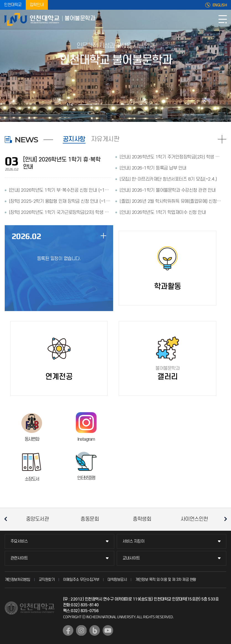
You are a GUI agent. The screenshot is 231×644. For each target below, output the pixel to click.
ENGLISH (220, 5)
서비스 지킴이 (133, 541)
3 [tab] (113, 105)
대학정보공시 (117, 580)
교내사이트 (131, 558)
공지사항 (74, 139)
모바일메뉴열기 (223, 19)
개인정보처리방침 (17, 580)
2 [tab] (99, 105)
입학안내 (37, 5)
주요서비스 (19, 541)
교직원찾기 (47, 580)
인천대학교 (13, 5)
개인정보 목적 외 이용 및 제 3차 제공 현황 (166, 580)
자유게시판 (105, 139)
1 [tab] (85, 105)
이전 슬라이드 (143, 104)
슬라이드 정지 (149, 104)
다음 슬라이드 (155, 104)
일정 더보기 (103, 236)
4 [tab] (127, 105)
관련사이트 (19, 558)
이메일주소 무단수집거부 (81, 580)
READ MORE (222, 139)
